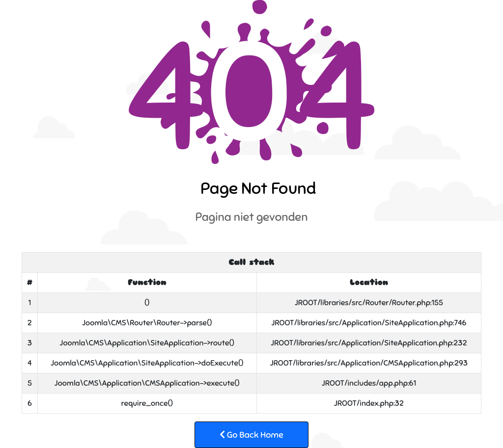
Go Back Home (251, 435)
